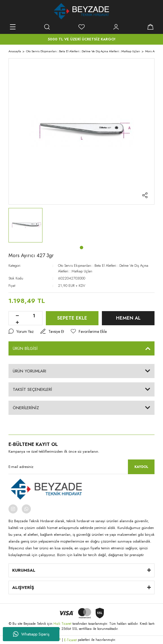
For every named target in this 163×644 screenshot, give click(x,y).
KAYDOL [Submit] (141, 467)
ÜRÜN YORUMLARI (29, 371)
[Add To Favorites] (89, 332)
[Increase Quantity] (17, 323)
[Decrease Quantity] (17, 316)
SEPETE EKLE (72, 318)
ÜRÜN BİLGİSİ (25, 348)
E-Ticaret (70, 640)
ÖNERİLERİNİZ (26, 408)
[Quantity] (34, 316)
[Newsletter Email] (81, 467)
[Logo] (82, 11)
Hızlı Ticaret (63, 624)
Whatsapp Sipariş (31, 634)
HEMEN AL (128, 318)
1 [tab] (81, 248)
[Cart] (150, 27)
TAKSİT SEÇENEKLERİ (32, 389)
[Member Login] (116, 27)
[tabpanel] (25, 225)
